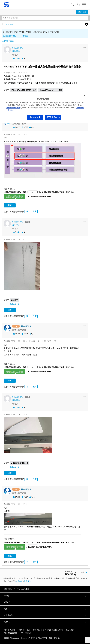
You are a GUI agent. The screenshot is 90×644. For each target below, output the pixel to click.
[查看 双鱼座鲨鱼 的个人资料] (26, 326)
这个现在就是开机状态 (20, 463)
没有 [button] (35, 211)
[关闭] (84, 96)
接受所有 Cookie (53, 117)
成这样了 (14, 300)
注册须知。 (28, 581)
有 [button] (27, 211)
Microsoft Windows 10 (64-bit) (50, 90)
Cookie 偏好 (70, 630)
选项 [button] (87, 24)
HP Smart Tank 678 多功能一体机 (23, 90)
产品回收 (13, 630)
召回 (5, 630)
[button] (85, 47)
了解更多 (25, 36)
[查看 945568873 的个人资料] (18, 48)
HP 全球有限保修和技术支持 (53, 630)
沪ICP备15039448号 (11, 633)
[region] (45, 108)
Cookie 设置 (35, 117)
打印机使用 (9, 24)
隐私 (29, 630)
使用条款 (19, 581)
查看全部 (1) (14, 304)
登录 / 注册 (82, 12)
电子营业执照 (26, 633)
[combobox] (45, 18)
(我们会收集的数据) (13, 108)
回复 (10, 205)
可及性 (22, 630)
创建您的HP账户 (10, 36)
